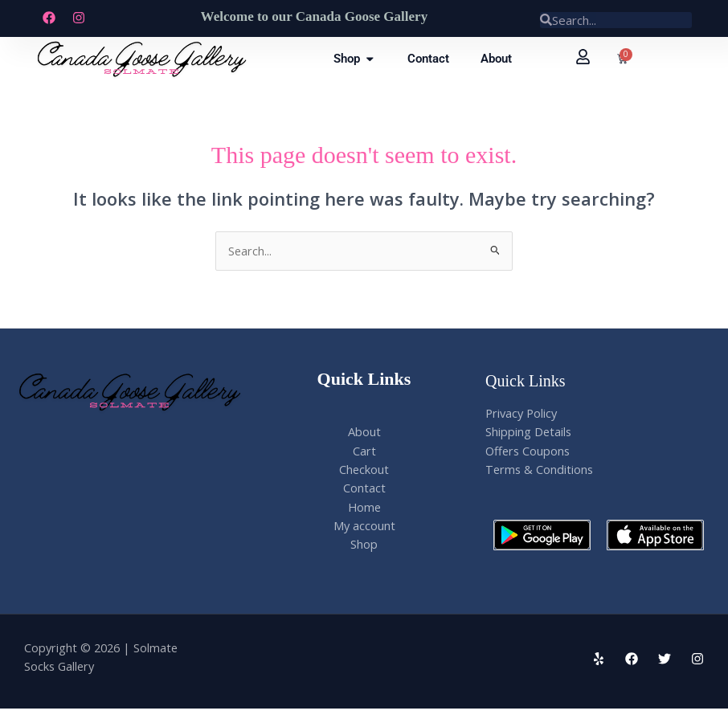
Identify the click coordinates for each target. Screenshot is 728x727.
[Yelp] (599, 659)
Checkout (364, 469)
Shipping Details (528, 431)
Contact (364, 488)
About (364, 431)
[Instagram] (697, 659)
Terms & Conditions (539, 469)
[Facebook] (632, 659)
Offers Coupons (528, 451)
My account (364, 525)
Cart (364, 451)
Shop (364, 544)
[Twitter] (665, 659)
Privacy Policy (521, 413)
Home (364, 507)
